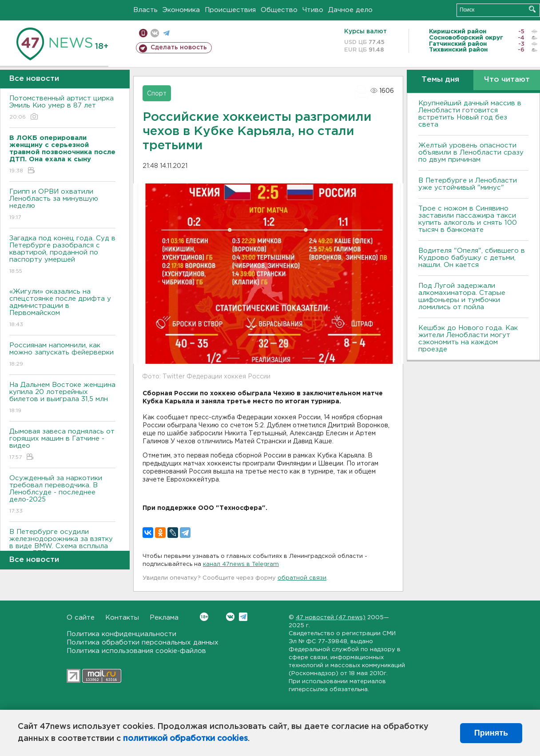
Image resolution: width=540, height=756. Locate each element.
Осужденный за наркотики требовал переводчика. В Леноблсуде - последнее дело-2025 (62, 495)
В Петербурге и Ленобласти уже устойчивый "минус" (468, 184)
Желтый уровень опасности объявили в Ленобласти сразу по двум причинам (471, 153)
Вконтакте (204, 617)
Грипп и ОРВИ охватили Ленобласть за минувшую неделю (62, 205)
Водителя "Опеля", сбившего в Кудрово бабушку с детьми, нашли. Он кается (472, 258)
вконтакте (155, 33)
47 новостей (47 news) (331, 618)
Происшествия (230, 10)
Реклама (164, 618)
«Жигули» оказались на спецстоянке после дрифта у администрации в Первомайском (62, 308)
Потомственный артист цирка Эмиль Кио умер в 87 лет (62, 108)
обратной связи (302, 578)
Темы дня (440, 80)
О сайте (81, 618)
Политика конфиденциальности (121, 634)
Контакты (122, 618)
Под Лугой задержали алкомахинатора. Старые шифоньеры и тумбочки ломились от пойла (462, 296)
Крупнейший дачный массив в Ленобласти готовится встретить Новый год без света (470, 114)
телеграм (166, 33)
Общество (279, 10)
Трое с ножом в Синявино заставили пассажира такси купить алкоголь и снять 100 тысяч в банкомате (468, 219)
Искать (532, 9)
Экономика (181, 10)
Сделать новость (179, 48)
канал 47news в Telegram (241, 564)
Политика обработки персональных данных (143, 643)
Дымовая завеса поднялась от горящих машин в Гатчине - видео (62, 445)
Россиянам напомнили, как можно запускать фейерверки (62, 355)
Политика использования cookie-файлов (136, 651)
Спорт (157, 94)
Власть (145, 10)
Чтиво (313, 10)
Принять (491, 733)
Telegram (243, 617)
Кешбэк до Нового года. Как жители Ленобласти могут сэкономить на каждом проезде (468, 339)
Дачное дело (350, 10)
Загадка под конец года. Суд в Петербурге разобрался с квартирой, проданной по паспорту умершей (62, 255)
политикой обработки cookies (185, 739)
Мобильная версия (143, 33)
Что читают (507, 80)
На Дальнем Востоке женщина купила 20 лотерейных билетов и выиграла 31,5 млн (62, 398)
